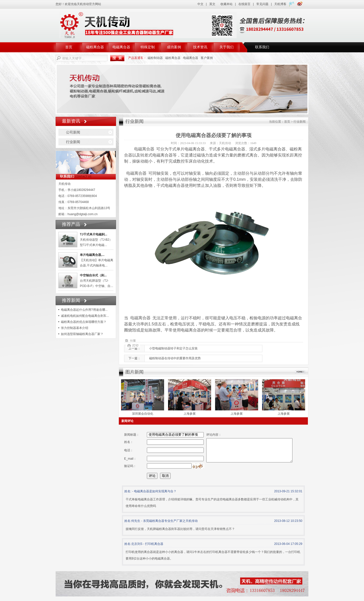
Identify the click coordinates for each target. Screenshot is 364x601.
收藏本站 (226, 4)
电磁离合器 (121, 47)
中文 (200, 4)
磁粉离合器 (95, 47)
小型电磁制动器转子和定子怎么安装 (173, 348)
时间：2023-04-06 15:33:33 (188, 143)
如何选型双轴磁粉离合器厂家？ (82, 334)
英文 (212, 4)
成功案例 (174, 47)
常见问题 (262, 4)
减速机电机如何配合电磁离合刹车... (85, 316)
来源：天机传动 (220, 143)
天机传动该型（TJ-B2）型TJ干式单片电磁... (96, 240)
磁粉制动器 (155, 58)
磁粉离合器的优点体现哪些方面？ (84, 322)
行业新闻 (73, 142)
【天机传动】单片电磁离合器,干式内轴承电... (97, 260)
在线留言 (244, 4)
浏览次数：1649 (246, 143)
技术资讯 (200, 47)
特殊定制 (148, 47)
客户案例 (207, 58)
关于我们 (226, 47)
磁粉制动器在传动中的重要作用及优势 (175, 358)
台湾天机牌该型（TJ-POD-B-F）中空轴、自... (96, 281)
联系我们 (262, 47)
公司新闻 (73, 132)
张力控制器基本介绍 (75, 328)
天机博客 (280, 4)
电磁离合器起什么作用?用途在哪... (84, 310)
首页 (69, 47)
